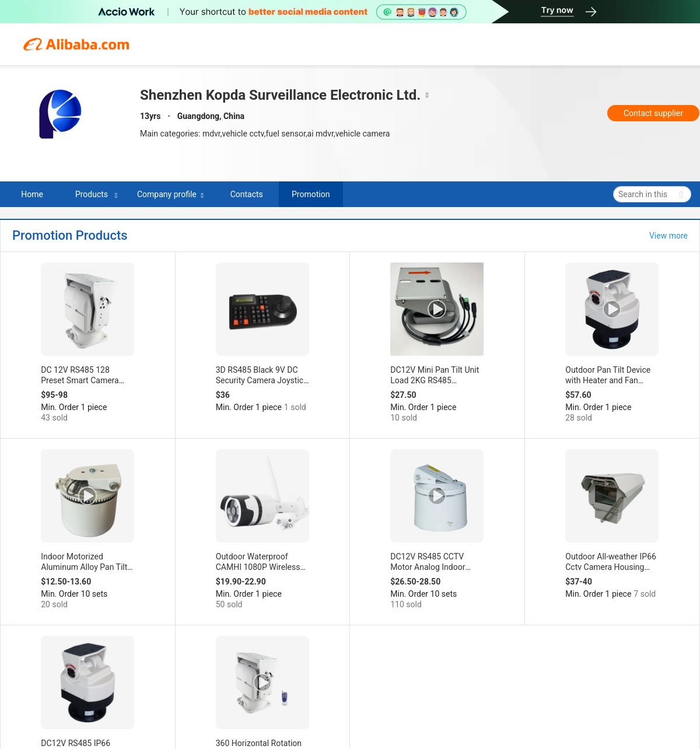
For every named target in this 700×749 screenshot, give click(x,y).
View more (668, 236)
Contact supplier (653, 113)
